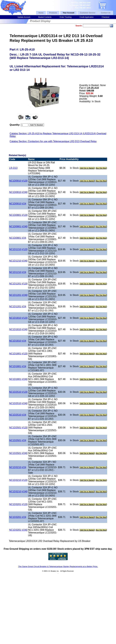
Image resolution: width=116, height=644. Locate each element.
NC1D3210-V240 (18, 492)
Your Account (68, 13)
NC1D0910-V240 (18, 192)
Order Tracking (66, 17)
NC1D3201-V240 (18, 530)
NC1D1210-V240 (18, 261)
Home (41, 13)
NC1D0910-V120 (18, 181)
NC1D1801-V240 (18, 379)
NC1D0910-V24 (18, 204)
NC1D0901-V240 (18, 226)
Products (53, 13)
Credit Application (87, 17)
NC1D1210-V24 (18, 272)
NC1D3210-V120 (18, 480)
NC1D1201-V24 (18, 307)
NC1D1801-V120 (18, 354)
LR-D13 (13, 168)
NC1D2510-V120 (18, 392)
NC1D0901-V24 (18, 238)
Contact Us (106, 13)
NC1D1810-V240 (18, 329)
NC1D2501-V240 (18, 453)
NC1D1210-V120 (18, 249)
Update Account (24, 17)
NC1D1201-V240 (18, 295)
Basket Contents (45, 17)
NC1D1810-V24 (18, 341)
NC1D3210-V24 (18, 467)
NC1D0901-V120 (18, 215)
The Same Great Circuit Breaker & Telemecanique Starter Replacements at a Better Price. (58, 566)
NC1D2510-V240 (18, 403)
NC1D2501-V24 (18, 440)
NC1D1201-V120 (18, 284)
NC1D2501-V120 (18, 428)
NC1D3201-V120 (18, 504)
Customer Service (88, 13)
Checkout (105, 17)
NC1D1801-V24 (18, 366)
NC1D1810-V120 (18, 318)
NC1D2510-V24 (18, 415)
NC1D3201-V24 (18, 517)
